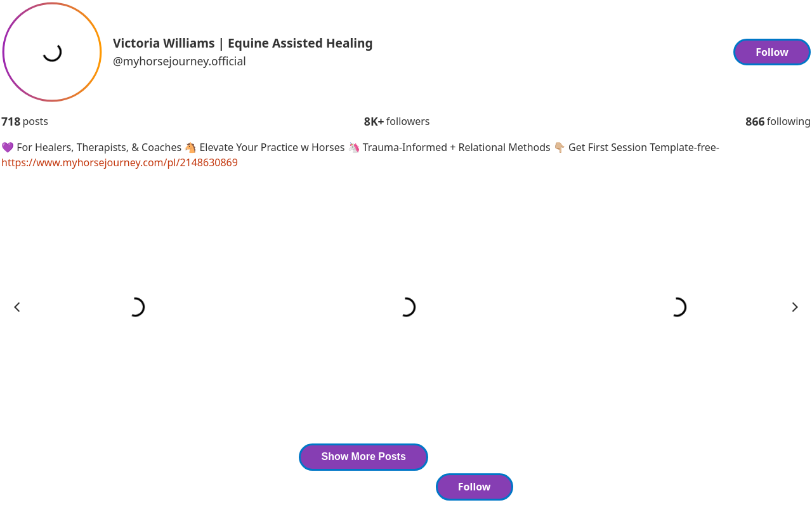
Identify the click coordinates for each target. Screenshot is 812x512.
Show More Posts (363, 456)
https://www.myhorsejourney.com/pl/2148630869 (120, 162)
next (795, 307)
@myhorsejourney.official (180, 61)
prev (17, 307)
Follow (772, 52)
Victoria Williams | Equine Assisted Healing (243, 43)
